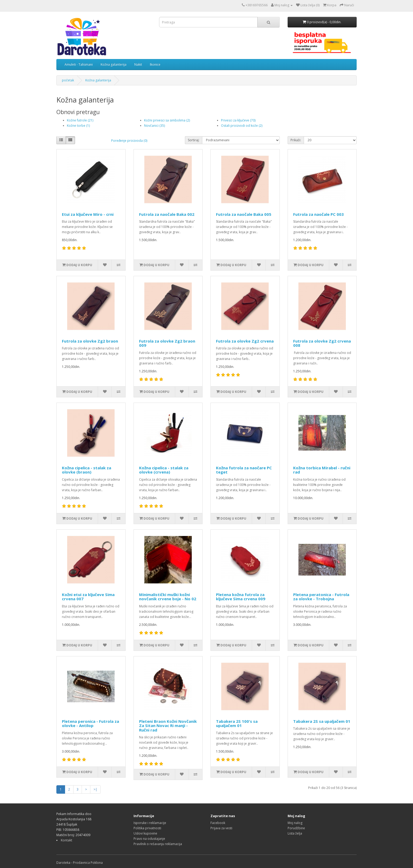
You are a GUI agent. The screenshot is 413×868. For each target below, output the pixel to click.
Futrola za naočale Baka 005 (244, 214)
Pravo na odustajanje (149, 839)
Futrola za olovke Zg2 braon (90, 341)
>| (95, 789)
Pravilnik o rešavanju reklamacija (158, 844)
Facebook (218, 823)
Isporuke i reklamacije (150, 823)
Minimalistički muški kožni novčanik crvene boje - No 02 (168, 597)
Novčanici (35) (154, 126)
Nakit (138, 64)
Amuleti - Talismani (79, 64)
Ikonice (155, 64)
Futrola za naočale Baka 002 (167, 214)
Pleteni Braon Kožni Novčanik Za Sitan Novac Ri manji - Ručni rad (168, 726)
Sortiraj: (194, 140)
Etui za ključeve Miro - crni (88, 214)
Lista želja (295, 833)
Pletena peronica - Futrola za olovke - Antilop (90, 723)
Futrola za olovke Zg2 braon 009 (167, 343)
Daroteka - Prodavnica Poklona (80, 863)
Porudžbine (296, 828)
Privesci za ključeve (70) (238, 120)
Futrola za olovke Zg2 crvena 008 (322, 343)
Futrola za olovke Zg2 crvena (245, 341)
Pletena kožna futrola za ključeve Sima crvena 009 (241, 597)
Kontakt (67, 840)
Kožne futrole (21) (80, 120)
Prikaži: (296, 140)
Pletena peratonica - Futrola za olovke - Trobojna (321, 597)
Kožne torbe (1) (78, 126)
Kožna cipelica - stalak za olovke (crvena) (164, 470)
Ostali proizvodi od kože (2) (242, 126)
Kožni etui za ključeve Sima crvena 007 (88, 597)
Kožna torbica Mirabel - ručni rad (322, 470)
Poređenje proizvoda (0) (129, 141)
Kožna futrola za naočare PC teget (244, 470)
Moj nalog (295, 823)
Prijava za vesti (221, 828)
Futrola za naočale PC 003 (318, 214)
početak (68, 80)
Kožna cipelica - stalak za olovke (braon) (87, 470)
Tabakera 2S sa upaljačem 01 (322, 721)
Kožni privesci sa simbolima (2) (167, 120)
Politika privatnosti (147, 828)
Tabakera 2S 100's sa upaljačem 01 (237, 723)
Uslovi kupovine (145, 833)
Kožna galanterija (114, 64)
